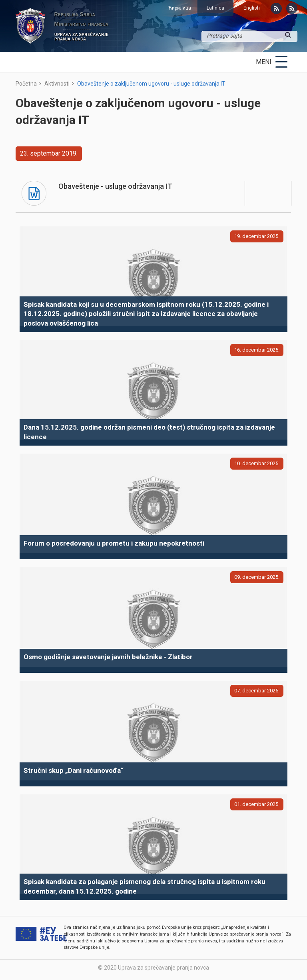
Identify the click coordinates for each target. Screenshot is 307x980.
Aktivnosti (57, 84)
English (252, 8)
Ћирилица (179, 8)
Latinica (215, 8)
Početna (26, 84)
